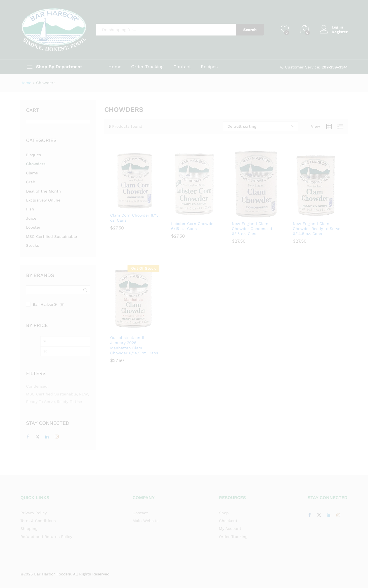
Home (115, 67)
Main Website (146, 521)
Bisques (33, 155)
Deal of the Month (43, 191)
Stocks (32, 245)
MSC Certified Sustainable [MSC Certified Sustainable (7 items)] (51, 394)
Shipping (29, 528)
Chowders (36, 164)
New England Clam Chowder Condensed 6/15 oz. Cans (252, 229)
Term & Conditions (38, 521)
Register (340, 32)
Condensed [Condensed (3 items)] (37, 386)
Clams (32, 173)
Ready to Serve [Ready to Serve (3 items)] (40, 402)
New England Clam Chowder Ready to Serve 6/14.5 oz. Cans (317, 229)
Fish (30, 209)
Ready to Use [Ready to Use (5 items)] (69, 402)
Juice (31, 218)
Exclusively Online (43, 200)
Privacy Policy (34, 513)
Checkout (228, 521)
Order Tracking (147, 67)
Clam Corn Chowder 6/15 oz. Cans (134, 218)
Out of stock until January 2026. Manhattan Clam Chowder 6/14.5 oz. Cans (134, 345)
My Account (230, 528)
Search (250, 30)
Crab (31, 182)
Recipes (209, 67)
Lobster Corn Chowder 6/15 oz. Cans (193, 226)
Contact (182, 67)
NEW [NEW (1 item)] (83, 394)
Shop (224, 513)
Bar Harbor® (45, 304)
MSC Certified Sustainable (51, 236)
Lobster (33, 227)
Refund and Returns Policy (46, 537)
